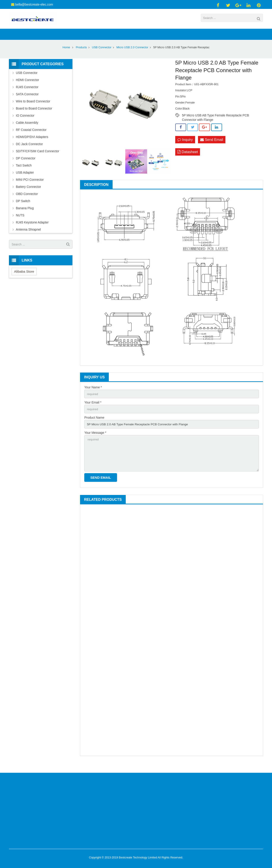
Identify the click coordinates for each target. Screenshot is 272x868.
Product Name (94, 425)
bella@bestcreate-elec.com (34, 4)
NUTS (20, 222)
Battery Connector (28, 194)
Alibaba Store (24, 278)
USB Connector (102, 54)
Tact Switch (24, 172)
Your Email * (93, 410)
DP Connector (26, 165)
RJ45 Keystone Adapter (32, 229)
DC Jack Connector (29, 151)
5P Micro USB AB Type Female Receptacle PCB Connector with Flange (215, 122)
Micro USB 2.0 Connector (132, 54)
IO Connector (25, 122)
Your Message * (95, 440)
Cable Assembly (27, 130)
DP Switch (23, 208)
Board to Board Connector (34, 115)
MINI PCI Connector (30, 187)
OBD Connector (27, 201)
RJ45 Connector (27, 94)
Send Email (212, 147)
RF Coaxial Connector (31, 137)
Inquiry (185, 147)
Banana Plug (25, 215)
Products (81, 54)
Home (66, 54)
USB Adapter (25, 179)
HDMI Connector (27, 87)
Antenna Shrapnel (28, 236)
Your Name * (93, 394)
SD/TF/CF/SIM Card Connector (38, 158)
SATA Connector (27, 101)
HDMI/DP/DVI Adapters (32, 144)
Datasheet (188, 159)
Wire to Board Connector (33, 108)
